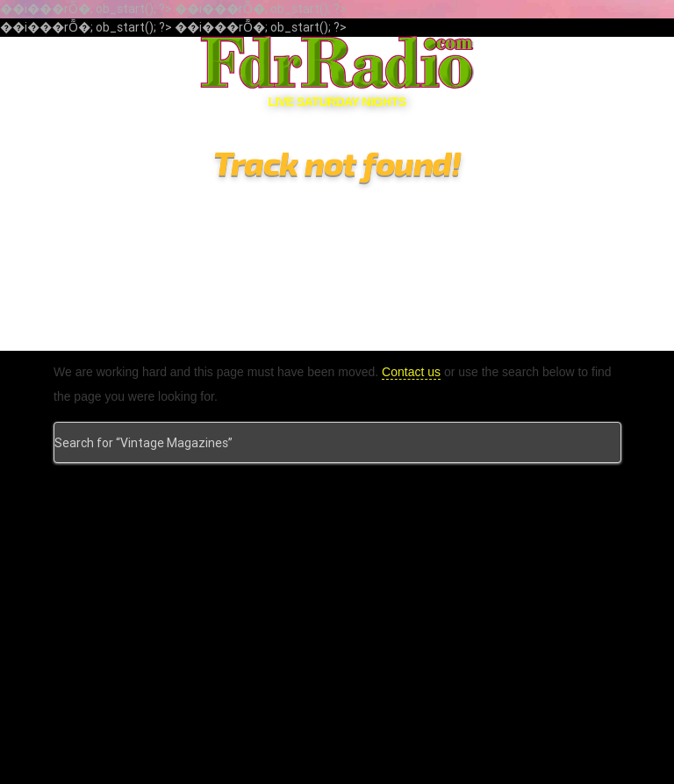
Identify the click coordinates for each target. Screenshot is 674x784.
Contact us (412, 372)
